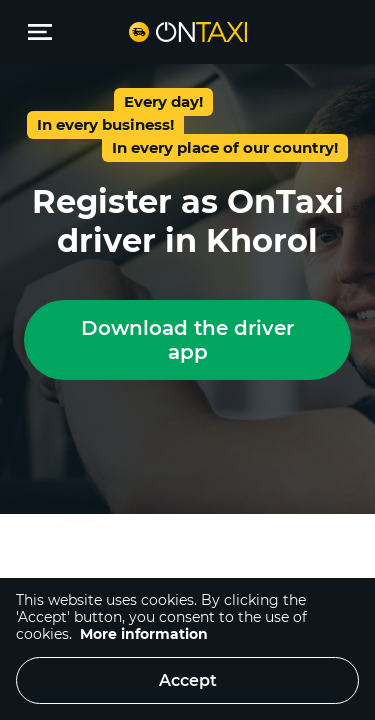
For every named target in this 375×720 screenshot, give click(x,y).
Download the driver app (187, 340)
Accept (188, 680)
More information (144, 634)
